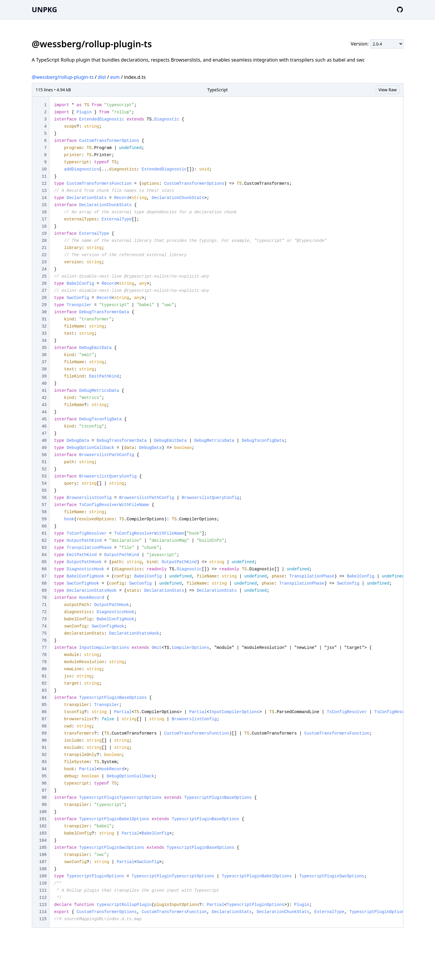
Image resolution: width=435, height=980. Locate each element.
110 (43, 883)
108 (43, 869)
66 (44, 569)
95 (44, 776)
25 (44, 276)
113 (43, 905)
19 (44, 234)
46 (44, 426)
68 (44, 583)
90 (44, 741)
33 (44, 334)
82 (44, 683)
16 (44, 212)
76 (44, 641)
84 (44, 698)
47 (44, 433)
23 (44, 262)
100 (43, 812)
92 (44, 755)
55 (44, 491)
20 (44, 241)
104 (43, 840)
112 (43, 898)
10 (44, 169)
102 (43, 826)
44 (44, 412)
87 (44, 719)
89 (44, 733)
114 (43, 912)
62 (44, 541)
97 (44, 790)
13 (44, 191)
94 (44, 769)
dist (102, 77)
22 (44, 255)
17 (44, 219)
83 (44, 691)
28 (44, 298)
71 (44, 605)
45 (44, 419)
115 (43, 919)
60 (44, 526)
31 (44, 319)
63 (44, 548)
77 (44, 648)
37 (44, 362)
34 (44, 341)
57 (44, 505)
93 (44, 762)
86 (44, 712)
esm (115, 77)
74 (44, 626)
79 (44, 662)
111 (43, 890)
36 (44, 355)
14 (44, 198)
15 (44, 205)
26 (44, 284)
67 (44, 576)
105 (43, 848)
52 (44, 469)
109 (43, 876)
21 (44, 248)
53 (44, 476)
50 (44, 455)
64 (44, 555)
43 (44, 405)
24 (44, 269)
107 (43, 862)
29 (44, 305)
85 (44, 705)
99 (44, 805)
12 (44, 184)
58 (44, 512)
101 (43, 819)
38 (44, 369)
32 (44, 326)
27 (44, 291)
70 (44, 598)
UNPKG (45, 9)
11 (44, 176)
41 (44, 391)
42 (44, 398)
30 (44, 312)
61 (44, 533)
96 (44, 783)
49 (44, 448)
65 (44, 562)
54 (44, 483)
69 (44, 591)
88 (44, 726)
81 (44, 676)
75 (44, 633)
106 (43, 855)
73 (44, 619)
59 (44, 519)
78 (44, 655)
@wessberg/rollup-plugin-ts (63, 77)
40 (44, 383)
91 (44, 748)
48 (44, 441)
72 (44, 612)
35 (44, 348)
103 (43, 833)
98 (44, 798)
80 (44, 669)
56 (44, 498)
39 (44, 376)
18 (44, 226)
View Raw (388, 90)
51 (44, 462)
